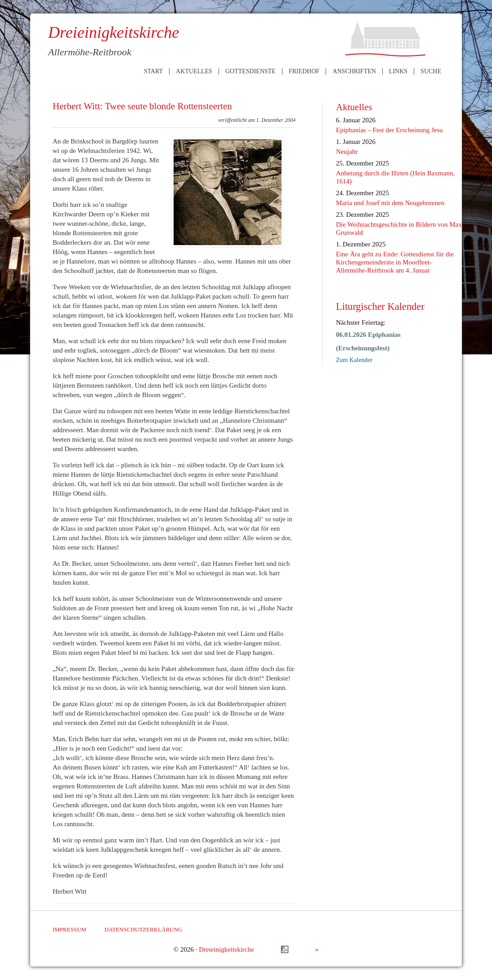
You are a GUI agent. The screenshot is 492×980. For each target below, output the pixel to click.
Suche (431, 72)
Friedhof (304, 72)
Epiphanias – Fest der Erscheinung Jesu (389, 130)
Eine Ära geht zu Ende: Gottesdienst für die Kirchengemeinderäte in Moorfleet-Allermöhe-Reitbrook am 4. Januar (395, 262)
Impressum (69, 929)
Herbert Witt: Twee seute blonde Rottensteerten (142, 106)
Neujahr (347, 152)
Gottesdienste (250, 72)
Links (398, 72)
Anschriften (354, 72)
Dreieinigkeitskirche (226, 949)
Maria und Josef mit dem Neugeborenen (390, 203)
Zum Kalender (354, 360)
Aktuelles (194, 72)
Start (153, 72)
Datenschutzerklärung (143, 929)
